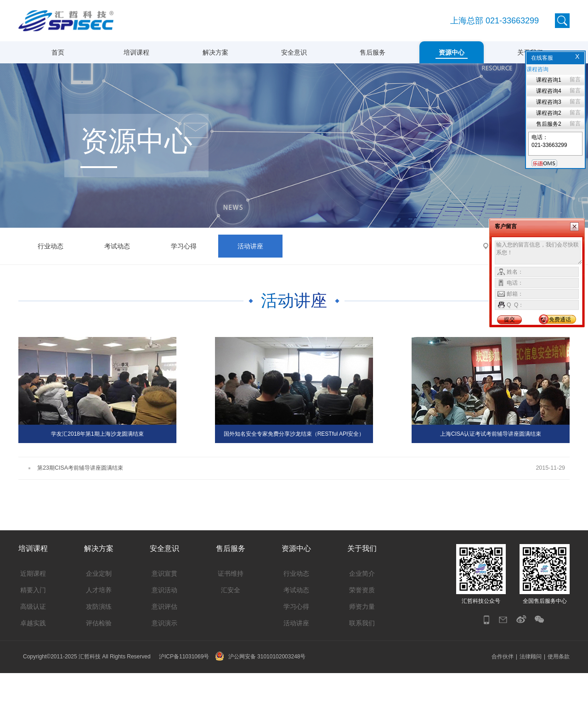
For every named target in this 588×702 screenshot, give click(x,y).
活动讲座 (250, 275)
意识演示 (164, 652)
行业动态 (51, 275)
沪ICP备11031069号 (184, 685)
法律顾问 (531, 685)
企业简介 (362, 602)
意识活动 (164, 619)
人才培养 (99, 619)
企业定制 (99, 602)
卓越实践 (33, 652)
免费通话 (560, 320)
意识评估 (164, 635)
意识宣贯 (164, 602)
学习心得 (184, 275)
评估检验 (99, 652)
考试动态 (117, 275)
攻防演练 (99, 635)
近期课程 (33, 602)
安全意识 (294, 52)
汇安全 (231, 619)
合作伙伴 (503, 685)
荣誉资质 (362, 619)
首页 (58, 52)
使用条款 (559, 685)
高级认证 (33, 635)
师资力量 (362, 635)
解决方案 (215, 52)
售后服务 (373, 52)
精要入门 (33, 619)
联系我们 (362, 652)
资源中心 (452, 52)
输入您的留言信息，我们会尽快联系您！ (539, 253)
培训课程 (136, 52)
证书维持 (231, 602)
